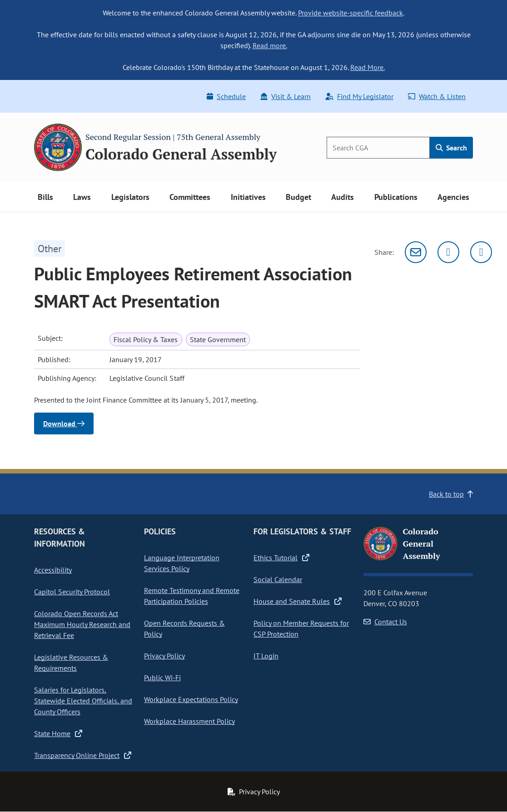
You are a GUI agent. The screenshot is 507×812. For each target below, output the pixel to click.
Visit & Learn (286, 96)
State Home (58, 733)
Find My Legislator (359, 96)
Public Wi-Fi (162, 677)
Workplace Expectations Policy (191, 699)
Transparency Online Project (83, 755)
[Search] (378, 148)
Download (64, 423)
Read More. (368, 67)
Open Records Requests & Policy (184, 628)
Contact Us (385, 622)
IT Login (266, 656)
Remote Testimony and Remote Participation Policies (192, 596)
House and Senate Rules (298, 601)
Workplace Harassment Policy (189, 721)
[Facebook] (481, 252)
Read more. (270, 45)
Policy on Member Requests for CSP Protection (301, 628)
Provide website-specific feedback (350, 13)
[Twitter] (448, 252)
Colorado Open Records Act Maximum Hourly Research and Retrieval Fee (82, 624)
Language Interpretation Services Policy (182, 563)
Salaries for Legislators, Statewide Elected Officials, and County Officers (83, 701)
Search (451, 148)
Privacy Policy (164, 656)
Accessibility (53, 570)
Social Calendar (278, 579)
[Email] (416, 252)
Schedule (226, 96)
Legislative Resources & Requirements (71, 663)
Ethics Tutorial (281, 558)
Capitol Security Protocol (72, 592)
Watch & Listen (437, 96)
